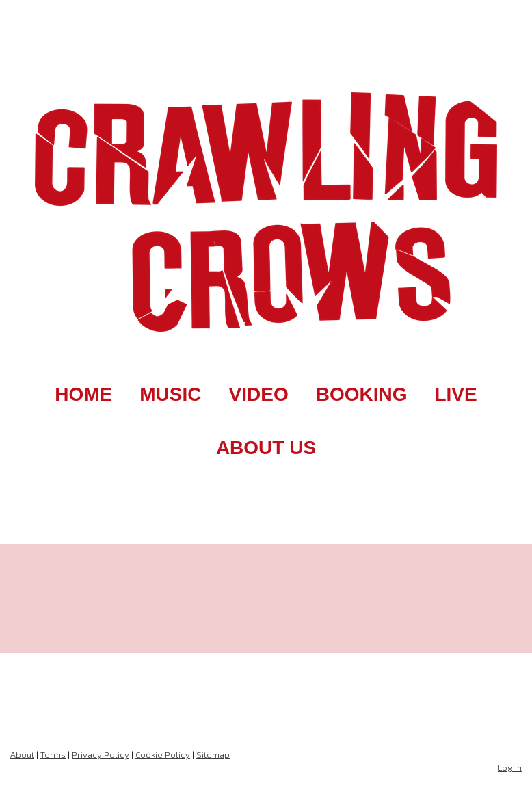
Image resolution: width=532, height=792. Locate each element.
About (22, 754)
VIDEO (259, 394)
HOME (83, 394)
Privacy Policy (101, 754)
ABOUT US (266, 448)
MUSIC (170, 394)
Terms (53, 754)
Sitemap (213, 754)
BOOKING (362, 394)
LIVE (455, 394)
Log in (510, 767)
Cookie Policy (163, 754)
